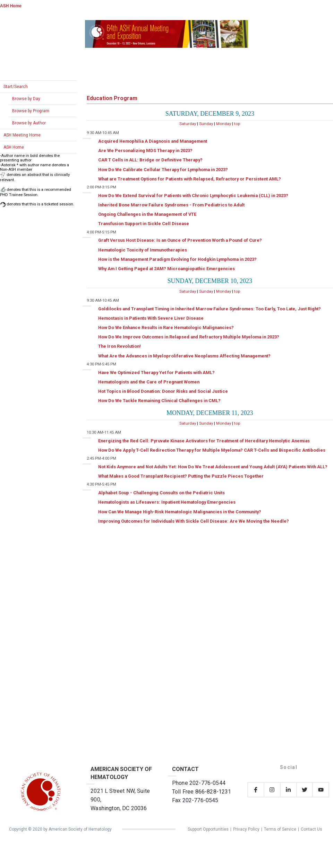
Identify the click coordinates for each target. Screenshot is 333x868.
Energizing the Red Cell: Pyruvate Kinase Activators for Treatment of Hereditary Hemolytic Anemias (204, 441)
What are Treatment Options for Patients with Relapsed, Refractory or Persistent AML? (190, 179)
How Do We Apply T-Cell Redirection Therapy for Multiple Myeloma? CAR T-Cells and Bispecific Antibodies (212, 450)
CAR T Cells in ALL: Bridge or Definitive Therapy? (150, 160)
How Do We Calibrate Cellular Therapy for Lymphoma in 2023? (163, 170)
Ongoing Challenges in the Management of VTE (147, 214)
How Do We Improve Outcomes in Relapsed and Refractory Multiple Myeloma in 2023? (189, 337)
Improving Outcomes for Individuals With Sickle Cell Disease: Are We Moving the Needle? (194, 521)
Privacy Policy (246, 829)
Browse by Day (26, 99)
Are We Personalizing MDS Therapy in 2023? (145, 150)
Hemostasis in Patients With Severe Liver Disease (151, 318)
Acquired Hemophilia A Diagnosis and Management (153, 141)
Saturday (188, 124)
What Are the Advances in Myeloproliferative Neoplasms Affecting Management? (184, 356)
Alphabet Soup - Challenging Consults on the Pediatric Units (161, 493)
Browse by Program (31, 111)
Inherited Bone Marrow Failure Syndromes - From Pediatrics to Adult (171, 205)
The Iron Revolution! (119, 346)
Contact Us (311, 829)
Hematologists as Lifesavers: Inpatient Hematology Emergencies (167, 502)
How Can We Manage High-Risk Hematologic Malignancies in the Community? (180, 512)
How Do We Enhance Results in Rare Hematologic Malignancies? (166, 327)
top (237, 124)
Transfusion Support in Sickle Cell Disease (144, 224)
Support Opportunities (208, 829)
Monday (224, 124)
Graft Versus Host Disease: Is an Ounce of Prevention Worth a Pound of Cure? (180, 240)
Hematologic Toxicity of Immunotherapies (143, 250)
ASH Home (11, 6)
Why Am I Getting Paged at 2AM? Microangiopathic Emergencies (166, 269)
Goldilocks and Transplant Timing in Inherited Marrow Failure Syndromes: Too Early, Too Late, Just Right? (210, 309)
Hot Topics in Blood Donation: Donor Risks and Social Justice (163, 391)
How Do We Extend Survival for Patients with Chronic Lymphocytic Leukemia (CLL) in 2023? (193, 196)
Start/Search (16, 87)
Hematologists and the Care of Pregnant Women (149, 382)
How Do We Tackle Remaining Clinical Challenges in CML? (159, 401)
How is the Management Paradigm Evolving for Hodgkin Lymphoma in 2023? (177, 259)
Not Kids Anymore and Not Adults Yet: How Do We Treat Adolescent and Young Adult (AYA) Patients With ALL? (213, 467)
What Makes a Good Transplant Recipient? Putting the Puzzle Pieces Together (181, 476)
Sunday (206, 124)
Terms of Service (280, 829)
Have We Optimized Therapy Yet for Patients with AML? (156, 373)
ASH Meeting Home (22, 135)
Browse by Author (29, 123)
